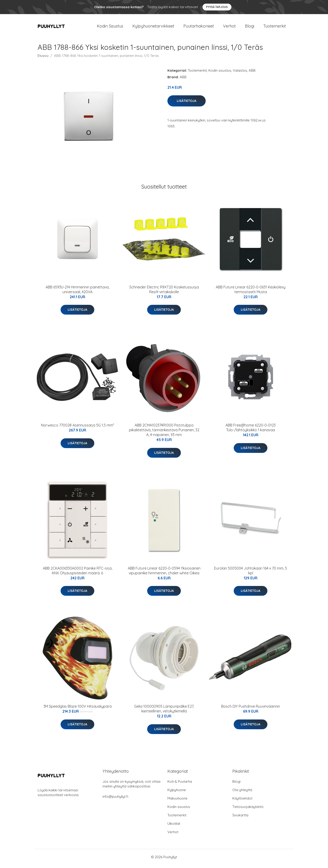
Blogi (250, 28)
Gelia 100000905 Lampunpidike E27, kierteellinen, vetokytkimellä (164, 712)
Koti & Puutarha (180, 785)
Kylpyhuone (177, 793)
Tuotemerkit (275, 28)
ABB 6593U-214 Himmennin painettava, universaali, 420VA (77, 293)
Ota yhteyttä (242, 793)
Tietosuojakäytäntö (248, 810)
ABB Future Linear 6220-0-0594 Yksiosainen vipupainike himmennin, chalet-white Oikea (164, 574)
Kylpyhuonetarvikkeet (153, 28)
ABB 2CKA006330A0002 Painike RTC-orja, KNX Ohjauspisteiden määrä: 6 (78, 574)
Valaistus (240, 74)
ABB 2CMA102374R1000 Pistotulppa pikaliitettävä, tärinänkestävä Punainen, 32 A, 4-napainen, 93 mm (164, 433)
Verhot (229, 28)
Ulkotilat (174, 827)
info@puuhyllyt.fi (115, 800)
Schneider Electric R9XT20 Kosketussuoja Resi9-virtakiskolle (164, 293)
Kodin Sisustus (110, 28)
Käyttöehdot (242, 801)
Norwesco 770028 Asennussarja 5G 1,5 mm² (78, 428)
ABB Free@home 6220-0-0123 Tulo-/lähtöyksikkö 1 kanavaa (251, 431)
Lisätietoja (187, 104)
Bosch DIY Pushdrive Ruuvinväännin (251, 709)
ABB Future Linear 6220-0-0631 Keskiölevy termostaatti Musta (251, 293)
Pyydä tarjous (217, 7)
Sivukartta (240, 818)
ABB (252, 74)
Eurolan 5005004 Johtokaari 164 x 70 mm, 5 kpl (251, 574)
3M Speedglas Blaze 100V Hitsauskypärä (78, 709)
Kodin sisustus (220, 74)
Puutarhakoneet (199, 28)
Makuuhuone (177, 801)
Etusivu (43, 59)
